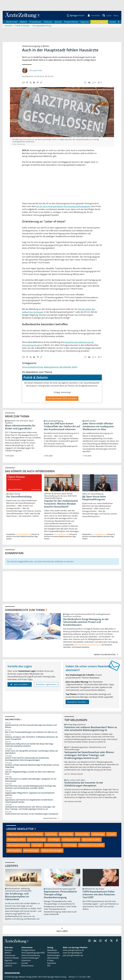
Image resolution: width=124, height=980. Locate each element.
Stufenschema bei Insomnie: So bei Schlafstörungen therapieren (32, 814)
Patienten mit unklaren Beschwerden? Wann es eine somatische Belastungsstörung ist (91, 729)
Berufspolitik (65, 367)
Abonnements (53, 958)
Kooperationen (71, 22)
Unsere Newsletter (20, 829)
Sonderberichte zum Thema (25, 610)
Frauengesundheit (16, 840)
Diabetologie (98, 834)
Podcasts (48, 22)
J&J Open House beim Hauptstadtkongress (94, 498)
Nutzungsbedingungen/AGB (33, 953)
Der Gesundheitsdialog (19, 497)
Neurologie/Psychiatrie (18, 845)
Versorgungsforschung (33, 367)
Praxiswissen (35, 22)
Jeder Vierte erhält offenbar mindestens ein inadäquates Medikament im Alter (98, 426)
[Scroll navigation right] (119, 22)
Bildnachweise (27, 966)
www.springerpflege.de (73, 953)
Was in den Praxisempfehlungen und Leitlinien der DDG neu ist (31, 732)
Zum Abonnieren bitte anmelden (62, 399)
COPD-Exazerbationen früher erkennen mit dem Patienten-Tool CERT (99, 895)
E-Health (111, 834)
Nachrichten (12, 22)
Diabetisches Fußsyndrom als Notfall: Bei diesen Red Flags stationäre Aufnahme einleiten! (29, 745)
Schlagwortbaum (28, 950)
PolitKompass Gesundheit (91, 845)
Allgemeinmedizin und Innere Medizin (25, 834)
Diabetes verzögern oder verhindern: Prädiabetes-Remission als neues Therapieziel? (31, 738)
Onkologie (37, 845)
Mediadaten (52, 950)
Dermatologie (82, 834)
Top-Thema (51, 834)
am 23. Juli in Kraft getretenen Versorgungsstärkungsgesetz (63, 206)
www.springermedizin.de (73, 950)
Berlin (75, 367)
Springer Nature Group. (57, 977)
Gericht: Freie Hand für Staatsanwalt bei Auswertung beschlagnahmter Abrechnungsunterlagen (27, 759)
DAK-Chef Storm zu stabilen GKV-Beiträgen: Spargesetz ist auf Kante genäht (31, 780)
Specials (58, 22)
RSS (49, 966)
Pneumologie (70, 845)
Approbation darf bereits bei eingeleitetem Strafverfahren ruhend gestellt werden (29, 801)
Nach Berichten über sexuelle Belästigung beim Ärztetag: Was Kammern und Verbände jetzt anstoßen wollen (31, 787)
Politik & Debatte (99, 22)
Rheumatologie (31, 850)
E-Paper (50, 960)
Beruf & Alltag (66, 834)
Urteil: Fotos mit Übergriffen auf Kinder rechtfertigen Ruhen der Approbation (32, 752)
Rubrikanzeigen (54, 955)
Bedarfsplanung (51, 367)
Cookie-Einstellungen (30, 958)
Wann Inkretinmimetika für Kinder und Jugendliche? (20, 427)
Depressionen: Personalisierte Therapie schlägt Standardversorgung (60, 895)
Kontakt (25, 963)
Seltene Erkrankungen (52, 850)
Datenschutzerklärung (31, 955)
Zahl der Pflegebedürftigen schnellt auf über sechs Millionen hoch (30, 773)
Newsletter (52, 963)
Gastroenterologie (37, 840)
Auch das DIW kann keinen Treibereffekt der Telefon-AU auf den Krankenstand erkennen (62, 426)
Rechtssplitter (14, 850)
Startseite (8, 950)
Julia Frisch (38, 70)
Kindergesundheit (71, 840)
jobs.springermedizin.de (73, 955)
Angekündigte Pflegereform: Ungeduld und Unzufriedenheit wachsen (30, 794)
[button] (116, 16)
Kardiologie (54, 840)
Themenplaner (53, 953)
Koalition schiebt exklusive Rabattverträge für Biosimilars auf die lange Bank (32, 766)
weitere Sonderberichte (106, 654)
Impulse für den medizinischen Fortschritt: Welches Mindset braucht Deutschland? (61, 504)
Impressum (26, 960)
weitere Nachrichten (51, 818)
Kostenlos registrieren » (47, 684)
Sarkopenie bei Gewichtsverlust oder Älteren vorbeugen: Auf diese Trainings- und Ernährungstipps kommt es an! (30, 808)
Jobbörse (8, 966)
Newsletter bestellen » (77, 702)
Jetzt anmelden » (20, 684)
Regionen (85, 22)
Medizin (24, 22)
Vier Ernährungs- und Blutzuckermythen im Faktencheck (17, 897)
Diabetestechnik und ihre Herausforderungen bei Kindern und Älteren (31, 726)
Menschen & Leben (91, 840)
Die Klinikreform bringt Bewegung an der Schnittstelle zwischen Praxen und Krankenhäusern (86, 622)
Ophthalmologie (53, 845)
